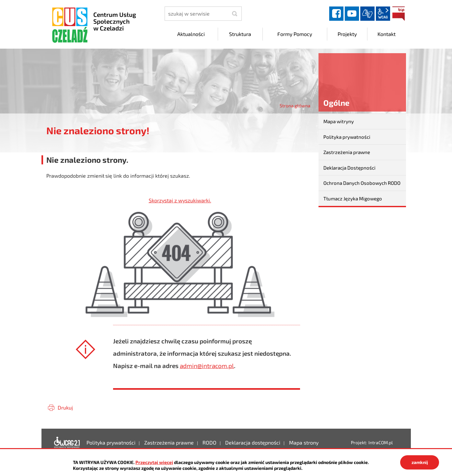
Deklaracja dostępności (67, 443)
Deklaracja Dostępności (349, 168)
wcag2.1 (383, 14)
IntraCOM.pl (381, 442)
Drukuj (65, 407)
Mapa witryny (339, 121)
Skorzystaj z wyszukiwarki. (180, 200)
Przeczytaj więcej (154, 462)
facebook (336, 14)
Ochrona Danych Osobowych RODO (362, 183)
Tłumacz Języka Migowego (353, 198)
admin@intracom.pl (207, 366)
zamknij (420, 462)
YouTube (352, 14)
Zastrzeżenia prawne (347, 152)
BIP (399, 14)
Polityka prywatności (347, 137)
